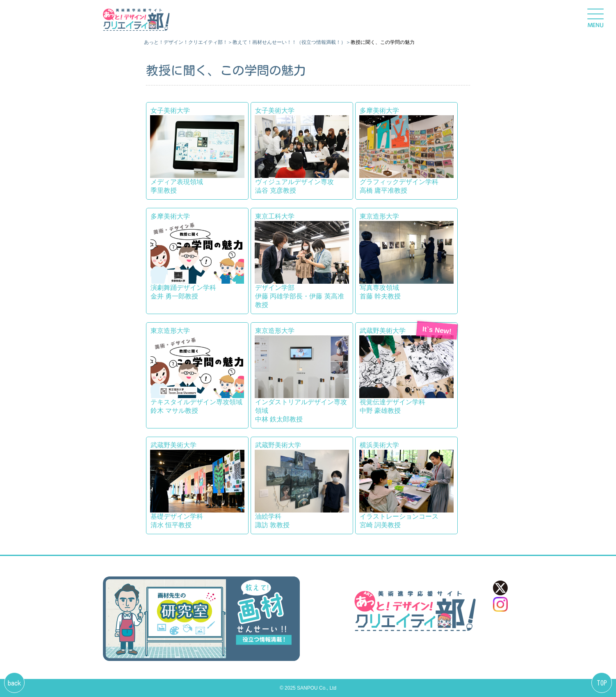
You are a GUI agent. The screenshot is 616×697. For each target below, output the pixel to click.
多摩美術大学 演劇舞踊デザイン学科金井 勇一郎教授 (197, 256)
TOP (602, 683)
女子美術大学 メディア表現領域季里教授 (197, 150)
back (14, 683)
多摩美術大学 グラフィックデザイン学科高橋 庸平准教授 (406, 150)
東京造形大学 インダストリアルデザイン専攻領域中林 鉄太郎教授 (302, 375)
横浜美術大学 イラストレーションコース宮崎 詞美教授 (406, 485)
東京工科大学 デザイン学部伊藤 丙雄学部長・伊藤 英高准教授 (302, 261)
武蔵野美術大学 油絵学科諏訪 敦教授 (302, 485)
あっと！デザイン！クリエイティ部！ (186, 42)
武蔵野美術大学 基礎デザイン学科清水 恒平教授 (197, 485)
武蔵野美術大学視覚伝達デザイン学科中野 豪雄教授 (406, 371)
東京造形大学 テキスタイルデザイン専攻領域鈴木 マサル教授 (197, 371)
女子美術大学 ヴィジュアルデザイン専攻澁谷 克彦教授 (302, 150)
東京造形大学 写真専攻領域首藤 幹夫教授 (406, 256)
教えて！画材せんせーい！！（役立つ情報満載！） (289, 42)
